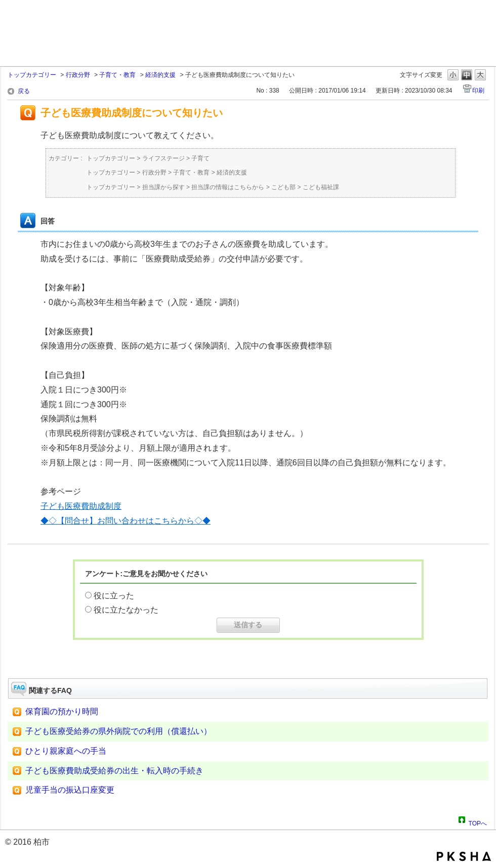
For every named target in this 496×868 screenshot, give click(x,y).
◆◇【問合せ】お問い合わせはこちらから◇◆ (126, 521)
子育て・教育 (117, 75)
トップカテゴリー (32, 75)
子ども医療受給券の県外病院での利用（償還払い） (118, 731)
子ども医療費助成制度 (81, 506)
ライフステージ (163, 158)
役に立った (114, 596)
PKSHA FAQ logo (464, 856)
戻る (24, 91)
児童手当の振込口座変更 (70, 790)
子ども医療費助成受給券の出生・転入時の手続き (114, 771)
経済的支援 (160, 75)
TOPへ (478, 822)
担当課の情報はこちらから (228, 187)
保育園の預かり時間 (62, 711)
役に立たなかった (126, 610)
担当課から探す (163, 187)
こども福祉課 (321, 187)
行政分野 (78, 75)
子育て (200, 158)
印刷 (478, 91)
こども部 (283, 187)
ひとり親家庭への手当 (66, 751)
